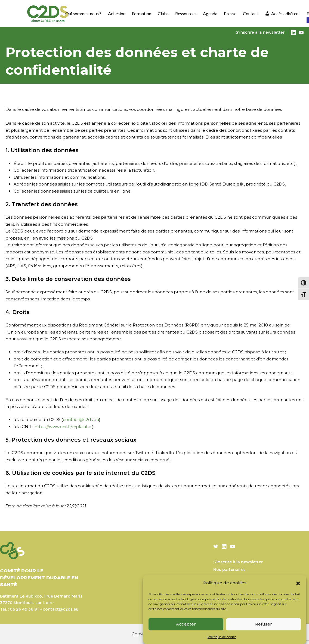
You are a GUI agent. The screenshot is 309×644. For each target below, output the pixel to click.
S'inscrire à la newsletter (260, 32)
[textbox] (154, 369)
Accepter (186, 624)
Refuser (264, 624)
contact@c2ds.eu (81, 420)
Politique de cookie (222, 637)
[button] (298, 583)
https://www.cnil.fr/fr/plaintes (63, 427)
